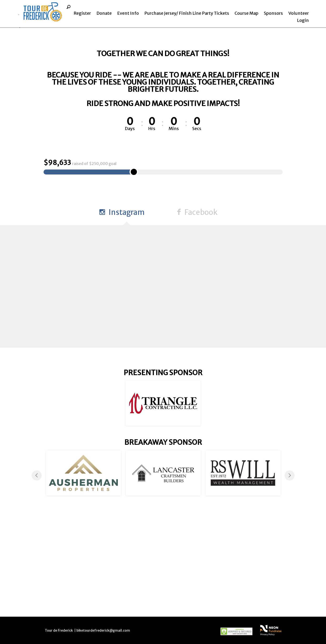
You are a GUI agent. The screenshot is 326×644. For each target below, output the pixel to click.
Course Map (246, 13)
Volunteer (299, 13)
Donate (104, 13)
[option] (163, 504)
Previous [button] (37, 576)
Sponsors (273, 13)
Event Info (128, 13)
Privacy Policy (267, 634)
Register (82, 13)
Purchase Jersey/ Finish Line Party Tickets (187, 13)
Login (303, 20)
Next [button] (290, 576)
